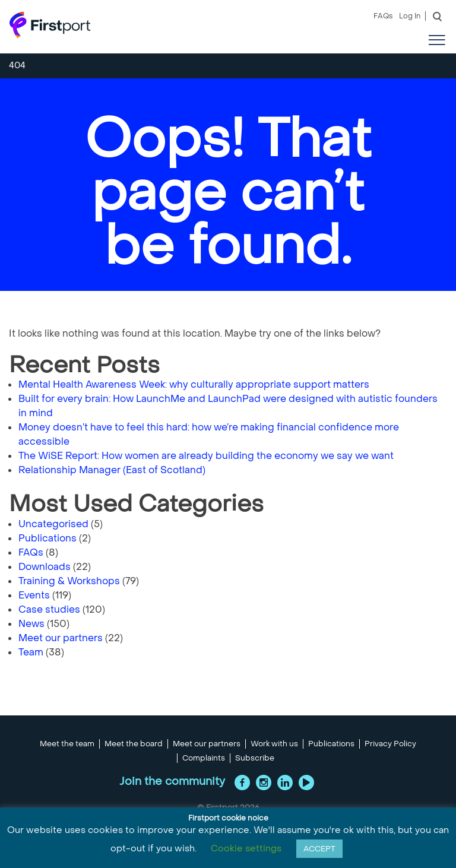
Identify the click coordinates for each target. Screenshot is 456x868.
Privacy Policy (390, 744)
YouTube (306, 783)
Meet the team (67, 744)
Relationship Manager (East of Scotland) (112, 470)
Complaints (204, 758)
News (31, 624)
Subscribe (255, 758)
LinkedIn (285, 783)
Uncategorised (53, 524)
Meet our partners (61, 638)
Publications (47, 538)
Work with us (274, 744)
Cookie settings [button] (246, 848)
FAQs (383, 16)
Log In (410, 16)
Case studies (49, 609)
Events (34, 595)
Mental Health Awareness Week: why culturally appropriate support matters (195, 384)
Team (31, 652)
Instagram (264, 783)
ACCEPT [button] (319, 849)
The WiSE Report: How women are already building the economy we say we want (207, 456)
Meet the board (134, 744)
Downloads (45, 567)
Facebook (242, 783)
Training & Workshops (69, 581)
